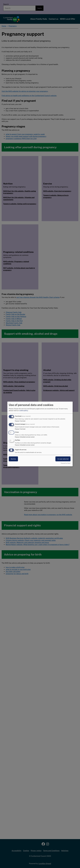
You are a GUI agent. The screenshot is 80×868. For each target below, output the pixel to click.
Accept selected (63, 459)
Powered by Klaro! (66, 463)
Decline (13, 459)
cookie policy (24, 411)
